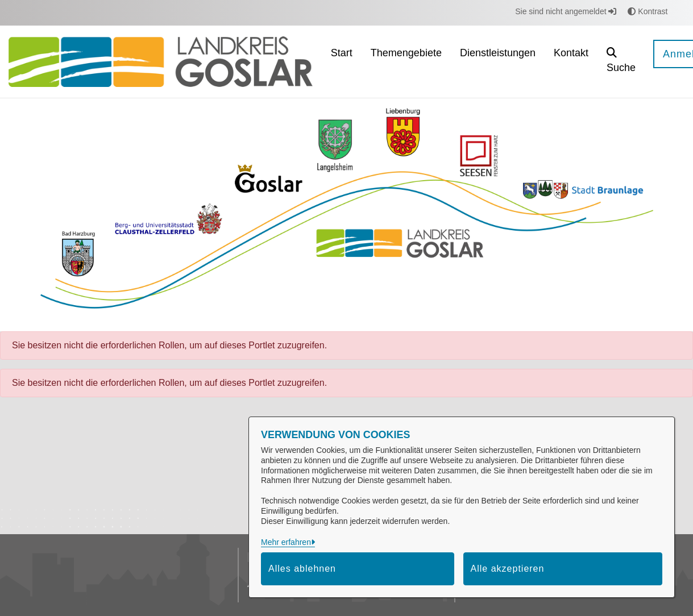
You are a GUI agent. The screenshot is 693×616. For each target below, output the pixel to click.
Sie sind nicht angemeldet (566, 11)
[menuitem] (342, 62)
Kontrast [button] (648, 11)
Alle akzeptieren (508, 569)
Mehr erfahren (286, 542)
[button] (621, 62)
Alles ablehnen (302, 569)
